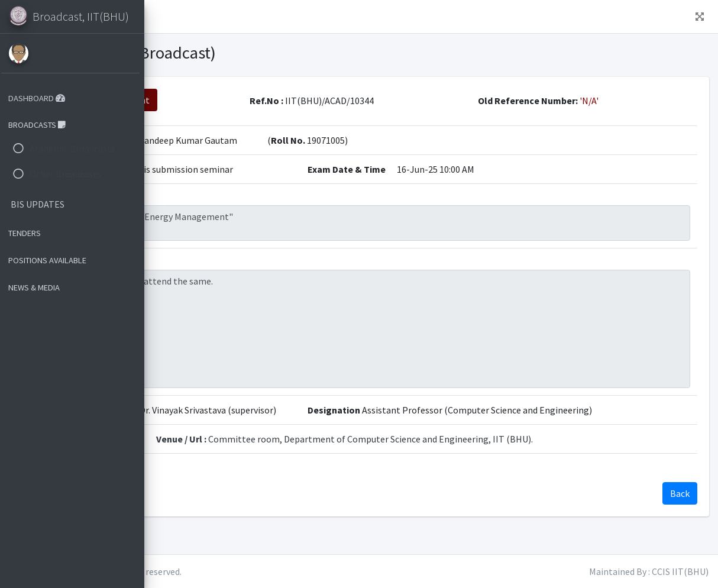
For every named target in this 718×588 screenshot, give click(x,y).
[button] (166, 17)
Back (187, 100)
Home (202, 17)
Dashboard (255, 17)
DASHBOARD (40, 98)
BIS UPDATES (41, 204)
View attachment (263, 100)
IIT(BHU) (231, 571)
